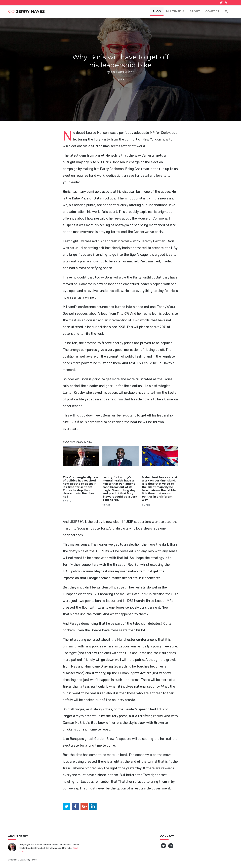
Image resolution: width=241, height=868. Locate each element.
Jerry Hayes (26, 11)
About (195, 11)
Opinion (120, 80)
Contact (212, 11)
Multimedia (175, 11)
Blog (157, 11)
